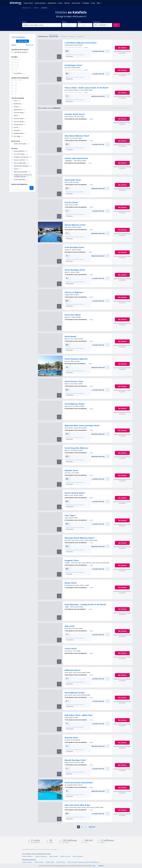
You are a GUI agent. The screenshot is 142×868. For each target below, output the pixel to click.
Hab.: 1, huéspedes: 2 (101, 25)
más (94, 866)
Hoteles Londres (39, 862)
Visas (93, 3)
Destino (24, 22)
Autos (60, 3)
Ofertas (67, 3)
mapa (86, 47)
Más (98, 3)
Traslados (86, 3)
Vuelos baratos (40, 3)
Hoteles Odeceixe (65, 856)
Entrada (64, 22)
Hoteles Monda (54, 856)
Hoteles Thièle (50, 862)
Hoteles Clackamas (28, 856)
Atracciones (76, 3)
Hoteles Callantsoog (41, 856)
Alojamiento (52, 3)
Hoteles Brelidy (61, 862)
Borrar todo (30, 45)
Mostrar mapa (22, 41)
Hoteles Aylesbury (78, 856)
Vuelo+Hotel (28, 3)
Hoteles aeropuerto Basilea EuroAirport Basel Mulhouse (83, 862)
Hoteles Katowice (27, 862)
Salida (79, 22)
